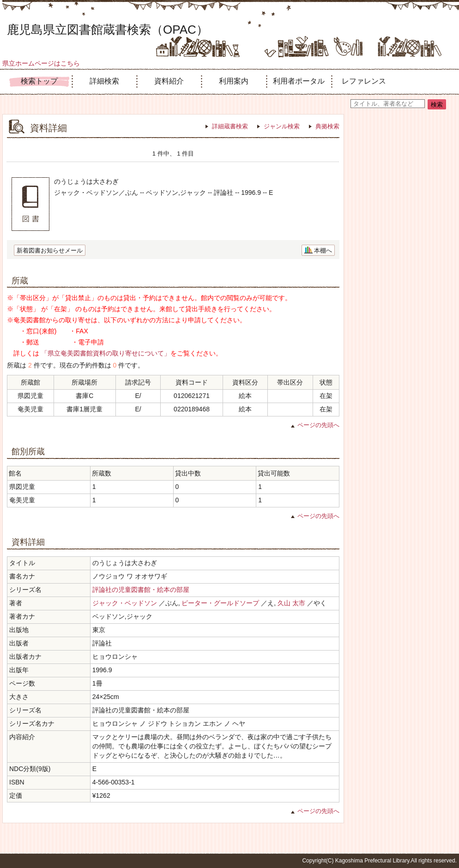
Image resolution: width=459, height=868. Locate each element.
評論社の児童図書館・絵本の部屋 (141, 590)
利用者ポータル (299, 81)
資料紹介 (169, 81)
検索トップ (39, 81)
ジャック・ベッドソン (125, 603)
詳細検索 (104, 81)
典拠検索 (327, 126)
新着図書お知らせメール (50, 250)
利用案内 (234, 81)
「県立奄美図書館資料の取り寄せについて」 (106, 353)
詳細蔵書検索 (230, 126)
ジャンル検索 (282, 126)
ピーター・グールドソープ (220, 603)
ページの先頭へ (318, 425)
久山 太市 (291, 603)
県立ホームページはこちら (41, 63)
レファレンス (364, 81)
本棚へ (323, 250)
